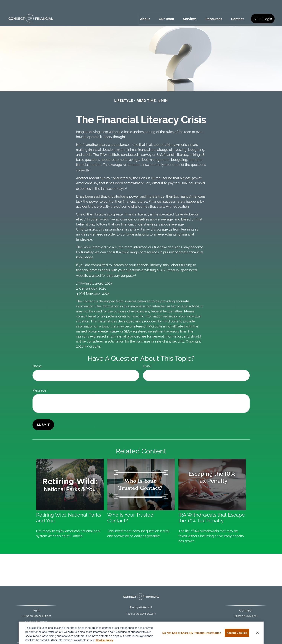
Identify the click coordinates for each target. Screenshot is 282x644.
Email (147, 355)
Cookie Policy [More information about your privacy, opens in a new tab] (105, 642)
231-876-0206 (250, 605)
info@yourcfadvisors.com (141, 603)
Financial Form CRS (144, 619)
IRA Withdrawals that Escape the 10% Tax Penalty (212, 507)
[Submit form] (43, 414)
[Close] (257, 635)
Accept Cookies (237, 635)
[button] (145, 8)
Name (37, 355)
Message (39, 379)
